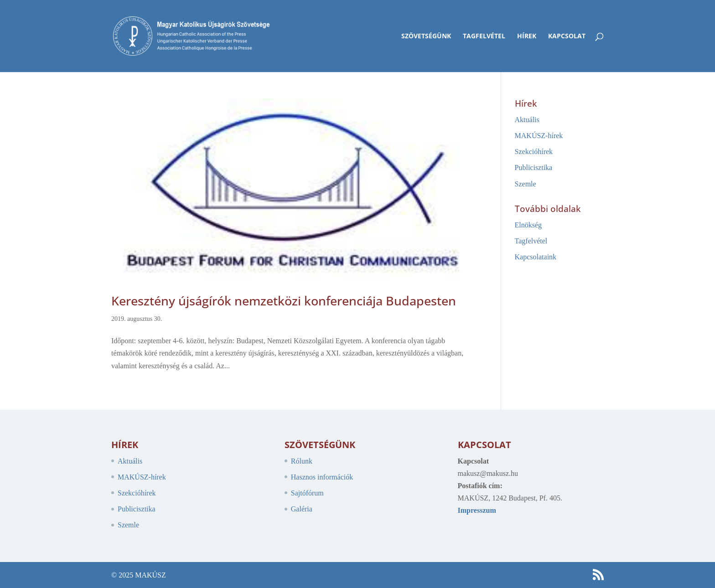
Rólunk (302, 461)
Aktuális (527, 120)
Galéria (302, 509)
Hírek (527, 36)
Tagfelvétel (484, 36)
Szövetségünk (426, 36)
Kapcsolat (567, 36)
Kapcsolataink (536, 257)
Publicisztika (534, 168)
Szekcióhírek (534, 152)
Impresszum (477, 510)
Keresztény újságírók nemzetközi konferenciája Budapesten (284, 301)
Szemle (526, 184)
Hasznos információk (322, 477)
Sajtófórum (307, 493)
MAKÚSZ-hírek (539, 136)
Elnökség (528, 225)
